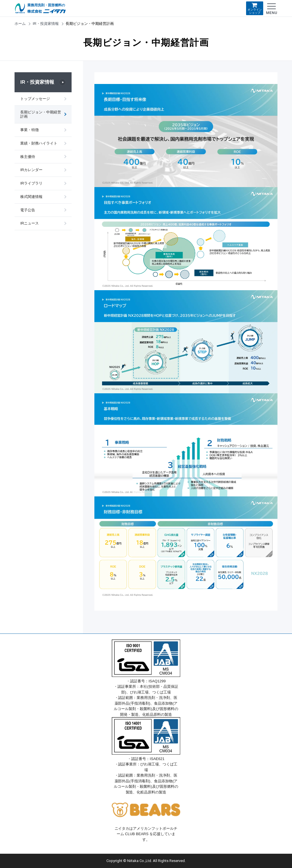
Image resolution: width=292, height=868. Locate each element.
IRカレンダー (31, 171)
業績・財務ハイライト (39, 144)
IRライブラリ (31, 184)
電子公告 (28, 211)
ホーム (20, 24)
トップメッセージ (35, 99)
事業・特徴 (30, 130)
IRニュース (30, 225)
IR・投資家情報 (46, 24)
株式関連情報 (31, 198)
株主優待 (28, 157)
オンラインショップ (255, 8)
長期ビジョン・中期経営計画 (39, 115)
